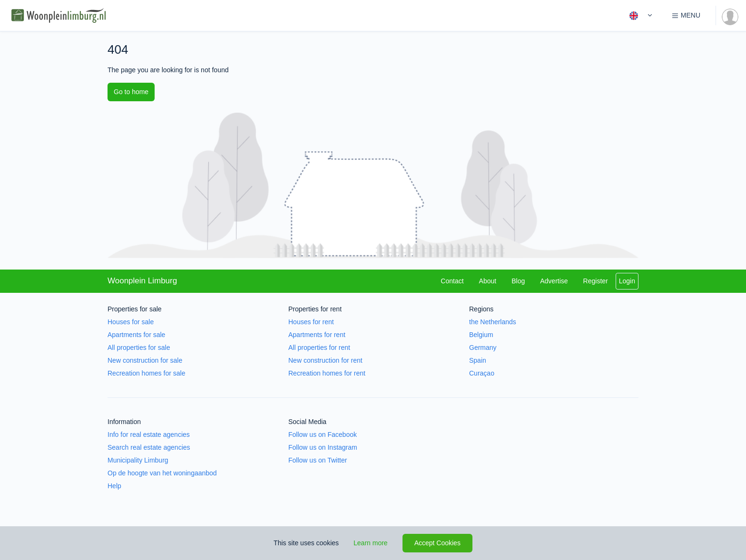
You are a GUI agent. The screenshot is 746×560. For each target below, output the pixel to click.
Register (596, 281)
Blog (518, 281)
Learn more (371, 543)
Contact (452, 281)
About (488, 281)
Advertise (554, 281)
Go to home (131, 92)
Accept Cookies (437, 543)
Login (627, 281)
